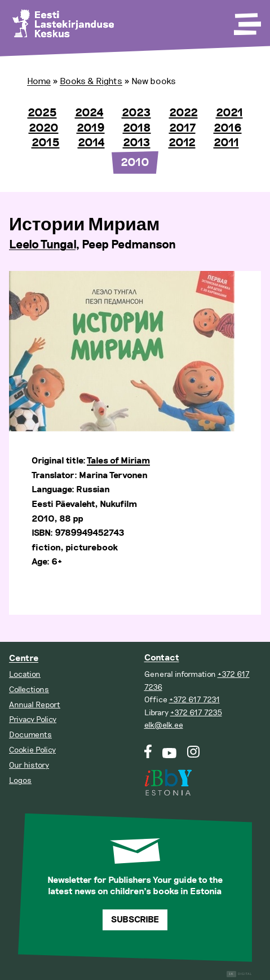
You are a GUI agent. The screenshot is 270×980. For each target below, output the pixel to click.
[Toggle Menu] (246, 20)
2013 (137, 143)
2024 (89, 113)
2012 (182, 143)
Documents (30, 735)
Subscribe (135, 920)
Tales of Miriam (118, 461)
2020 (44, 128)
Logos (20, 780)
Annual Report (35, 705)
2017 (182, 128)
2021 (229, 113)
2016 (228, 128)
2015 (46, 143)
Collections (29, 690)
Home (39, 81)
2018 (137, 128)
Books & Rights (91, 81)
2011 (226, 143)
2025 (42, 113)
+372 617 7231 (194, 700)
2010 (135, 163)
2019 (91, 128)
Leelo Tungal (42, 245)
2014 (91, 143)
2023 (136, 113)
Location (25, 674)
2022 (183, 113)
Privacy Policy (33, 719)
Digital (239, 974)
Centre (24, 659)
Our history (29, 765)
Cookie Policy (32, 750)
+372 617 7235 (196, 713)
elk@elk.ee (164, 725)
